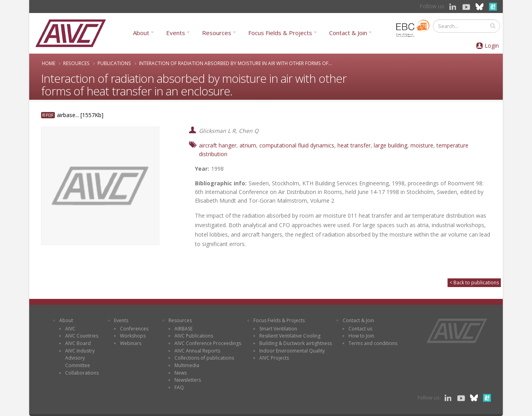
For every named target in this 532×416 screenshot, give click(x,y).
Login (492, 46)
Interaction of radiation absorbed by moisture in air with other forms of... (235, 63)
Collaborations (82, 373)
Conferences (134, 329)
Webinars (131, 343)
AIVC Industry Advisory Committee (80, 358)
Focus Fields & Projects (280, 33)
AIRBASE (184, 329)
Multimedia (187, 365)
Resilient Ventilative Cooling (290, 336)
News (181, 373)
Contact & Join (348, 33)
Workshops (133, 336)
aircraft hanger (218, 145)
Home (49, 63)
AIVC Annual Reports (197, 351)
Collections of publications (204, 358)
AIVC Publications (194, 336)
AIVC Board (78, 343)
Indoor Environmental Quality (292, 351)
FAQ (179, 387)
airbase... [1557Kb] (80, 115)
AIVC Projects (274, 358)
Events (176, 33)
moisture (422, 145)
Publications (114, 63)
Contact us (360, 329)
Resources (217, 33)
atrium (248, 145)
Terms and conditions (373, 343)
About (141, 33)
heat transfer (354, 145)
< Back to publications (474, 283)
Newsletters (188, 380)
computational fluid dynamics (297, 145)
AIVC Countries (82, 336)
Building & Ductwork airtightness (296, 343)
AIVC (70, 329)
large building (391, 145)
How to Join (361, 336)
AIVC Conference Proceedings (208, 343)
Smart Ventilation (278, 329)
